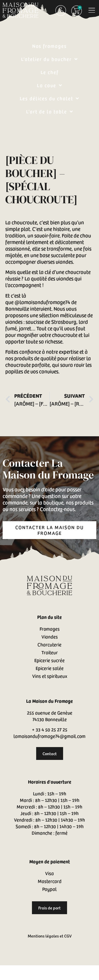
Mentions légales (43, 936)
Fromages (50, 629)
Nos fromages (49, 46)
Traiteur (50, 652)
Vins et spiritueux (50, 676)
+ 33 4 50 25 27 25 (50, 729)
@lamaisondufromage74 (42, 302)
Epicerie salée (50, 668)
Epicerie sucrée (49, 660)
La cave (50, 85)
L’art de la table (50, 111)
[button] (92, 10)
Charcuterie (49, 644)
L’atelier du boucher (49, 59)
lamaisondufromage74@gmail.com (49, 736)
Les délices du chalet (49, 98)
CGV (68, 936)
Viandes (50, 637)
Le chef (50, 72)
